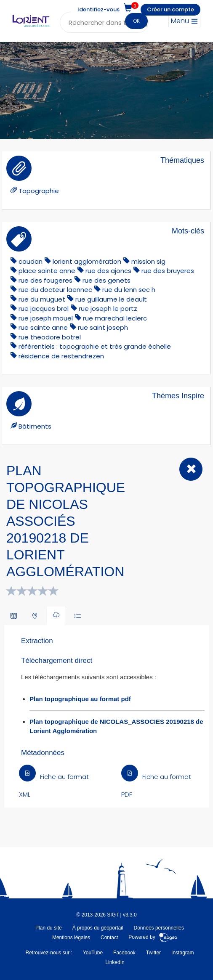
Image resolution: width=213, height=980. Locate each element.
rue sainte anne (43, 327)
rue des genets (106, 280)
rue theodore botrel (50, 337)
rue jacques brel (44, 309)
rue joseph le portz (108, 309)
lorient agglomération (87, 261)
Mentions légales (71, 938)
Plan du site (49, 928)
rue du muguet (42, 299)
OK (136, 21)
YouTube (93, 953)
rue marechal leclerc (115, 318)
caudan (31, 261)
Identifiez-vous (99, 9)
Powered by (153, 938)
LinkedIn (115, 962)
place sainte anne (47, 271)
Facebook (124, 953)
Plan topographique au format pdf (80, 699)
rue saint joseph (103, 327)
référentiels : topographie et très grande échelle (95, 346)
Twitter (153, 953)
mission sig (148, 261)
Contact (109, 938)
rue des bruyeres (168, 271)
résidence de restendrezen (61, 356)
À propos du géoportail (98, 928)
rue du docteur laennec (55, 290)
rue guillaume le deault (111, 299)
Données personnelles (159, 928)
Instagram (182, 953)
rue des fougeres (45, 280)
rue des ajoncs (108, 271)
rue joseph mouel (46, 318)
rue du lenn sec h (129, 290)
